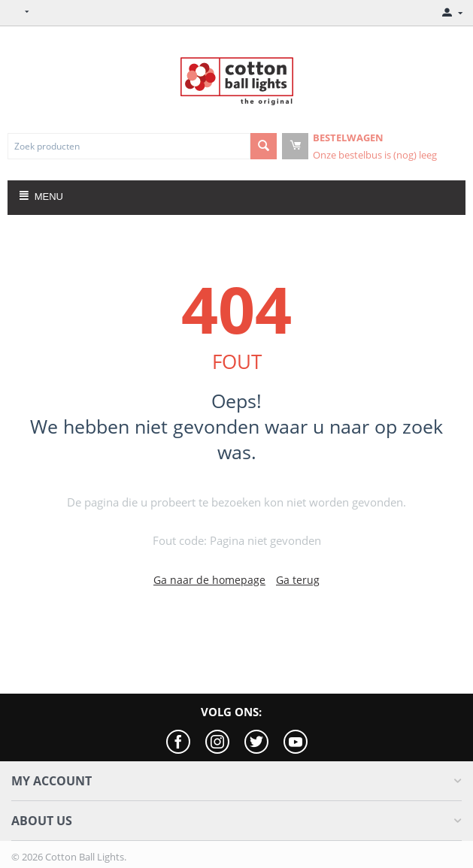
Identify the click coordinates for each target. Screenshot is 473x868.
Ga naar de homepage (209, 580)
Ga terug (298, 580)
